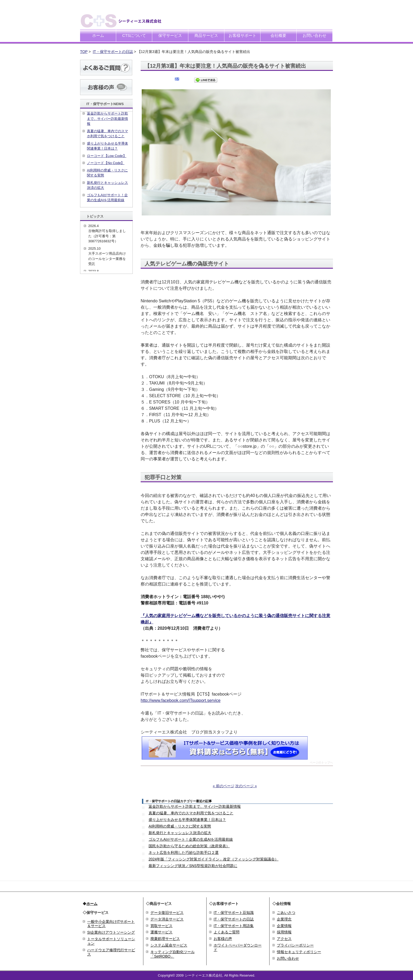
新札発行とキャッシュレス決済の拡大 (180, 833)
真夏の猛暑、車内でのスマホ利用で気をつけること (191, 813)
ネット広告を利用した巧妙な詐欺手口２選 (184, 853)
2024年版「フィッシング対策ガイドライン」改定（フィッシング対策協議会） (213, 859)
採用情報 (284, 932)
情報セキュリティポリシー (299, 952)
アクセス (284, 939)
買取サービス (161, 926)
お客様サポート (242, 35)
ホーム (98, 35)
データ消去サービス (167, 919)
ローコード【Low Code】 (107, 156)
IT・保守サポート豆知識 (234, 913)
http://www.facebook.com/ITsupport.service (181, 700)
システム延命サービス (169, 945)
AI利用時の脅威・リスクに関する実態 (180, 826)
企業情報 (284, 926)
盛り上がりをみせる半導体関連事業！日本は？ (187, 820)
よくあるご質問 (227, 932)
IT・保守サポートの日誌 (113, 52)
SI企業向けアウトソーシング (111, 932)
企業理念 (284, 919)
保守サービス (170, 35)
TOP (84, 52)
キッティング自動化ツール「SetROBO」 (173, 954)
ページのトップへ (321, 763)
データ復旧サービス (167, 913)
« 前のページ (224, 786)
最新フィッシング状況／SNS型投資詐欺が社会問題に (193, 866)
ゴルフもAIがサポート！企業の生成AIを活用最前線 (191, 839)
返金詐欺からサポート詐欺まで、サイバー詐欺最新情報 (195, 806)
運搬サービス (161, 932)
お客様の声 (223, 939)
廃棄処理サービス (165, 939)
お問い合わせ (314, 35)
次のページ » (246, 786)
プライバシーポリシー (295, 945)
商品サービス (206, 35)
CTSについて (134, 35)
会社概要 (278, 35)
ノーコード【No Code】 (106, 163)
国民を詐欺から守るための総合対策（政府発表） (189, 846)
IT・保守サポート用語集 (234, 926)
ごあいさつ (286, 913)
